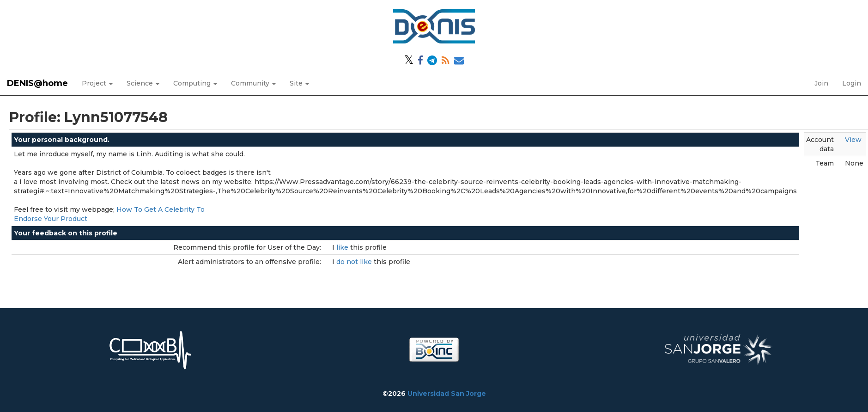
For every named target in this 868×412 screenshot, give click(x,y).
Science (143, 83)
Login (852, 83)
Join (821, 83)
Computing (195, 83)
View (853, 140)
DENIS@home (37, 83)
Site (299, 83)
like (343, 247)
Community (253, 83)
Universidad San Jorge (447, 394)
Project (97, 83)
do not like (355, 262)
